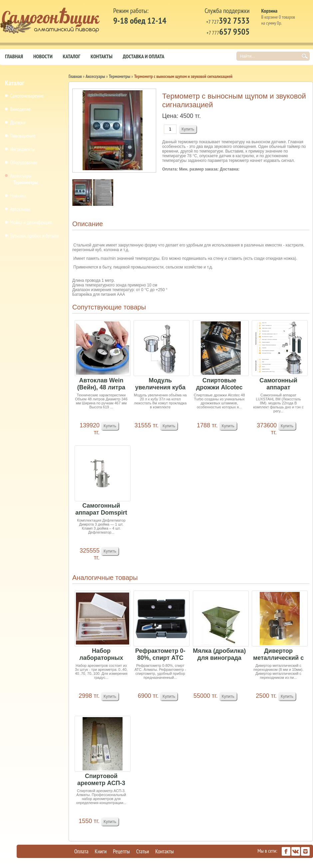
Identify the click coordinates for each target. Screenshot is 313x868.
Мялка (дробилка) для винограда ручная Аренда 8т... (219, 655)
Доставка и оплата (144, 56)
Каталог (72, 56)
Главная (14, 56)
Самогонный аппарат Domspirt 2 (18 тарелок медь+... (101, 509)
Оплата (81, 851)
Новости (43, 56)
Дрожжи (18, 122)
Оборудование (24, 162)
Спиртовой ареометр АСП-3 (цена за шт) (101, 780)
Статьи (143, 851)
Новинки (18, 196)
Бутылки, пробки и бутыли (34, 235)
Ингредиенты (22, 149)
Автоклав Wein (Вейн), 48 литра (101, 384)
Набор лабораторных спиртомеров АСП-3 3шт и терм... (101, 655)
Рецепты (121, 851)
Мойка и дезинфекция (31, 222)
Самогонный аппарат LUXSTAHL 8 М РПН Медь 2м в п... (279, 384)
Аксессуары (21, 176)
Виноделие (20, 109)
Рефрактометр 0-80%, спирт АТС (160, 654)
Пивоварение (23, 136)
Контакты (102, 56)
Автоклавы (20, 209)
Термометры (26, 182)
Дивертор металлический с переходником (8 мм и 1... (278, 655)
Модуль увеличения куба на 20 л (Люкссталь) (160, 384)
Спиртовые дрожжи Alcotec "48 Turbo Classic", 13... (219, 384)
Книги (101, 851)
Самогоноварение (27, 96)
